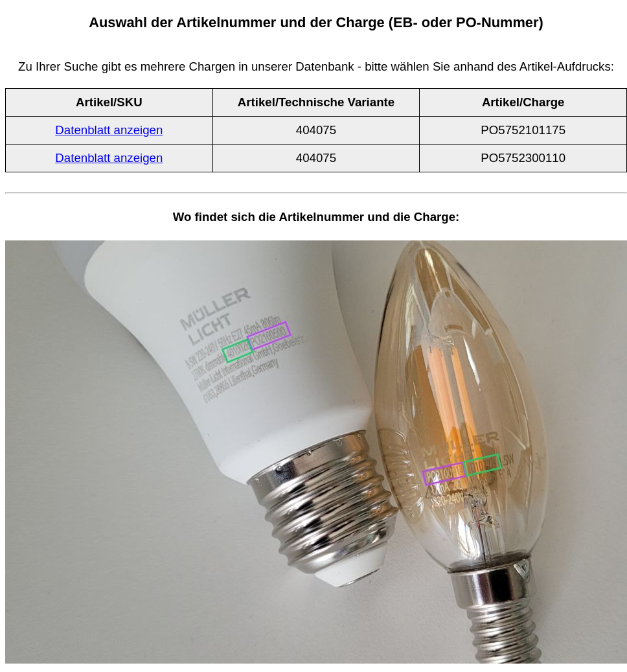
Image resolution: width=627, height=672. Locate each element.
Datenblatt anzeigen (109, 130)
